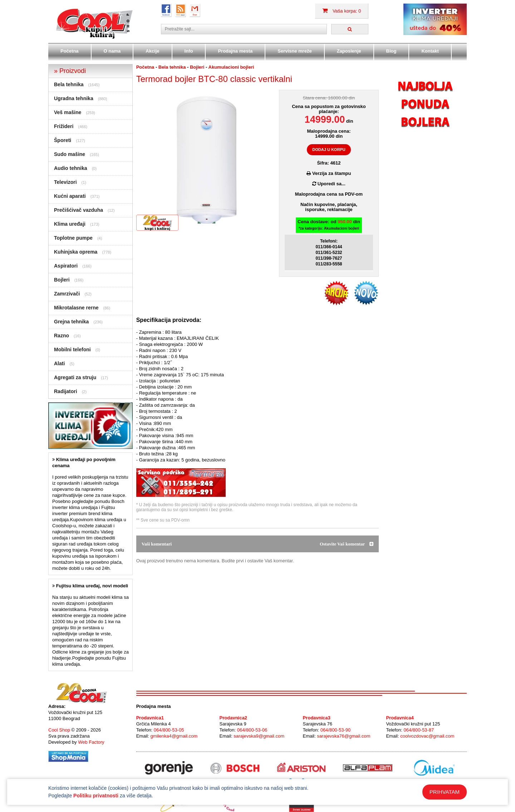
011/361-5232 (329, 253)
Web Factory (91, 742)
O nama (112, 51)
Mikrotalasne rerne (76, 308)
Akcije (152, 51)
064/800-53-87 (419, 730)
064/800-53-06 (252, 730)
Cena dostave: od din (329, 225)
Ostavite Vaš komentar (347, 544)
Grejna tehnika (71, 322)
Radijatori (66, 391)
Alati (59, 363)
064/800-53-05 (169, 730)
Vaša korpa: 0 (342, 11)
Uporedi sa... (329, 184)
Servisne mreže (295, 51)
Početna (70, 51)
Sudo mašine (70, 154)
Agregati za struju (75, 377)
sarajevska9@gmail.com (259, 736)
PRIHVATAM (445, 792)
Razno (62, 336)
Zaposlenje (349, 51)
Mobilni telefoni (72, 349)
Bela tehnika (69, 84)
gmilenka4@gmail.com (174, 736)
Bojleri (62, 280)
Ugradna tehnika (74, 98)
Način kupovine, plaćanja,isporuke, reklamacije (329, 207)
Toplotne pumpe (73, 238)
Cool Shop (59, 730)
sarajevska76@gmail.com (344, 736)
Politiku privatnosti (96, 796)
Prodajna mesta (235, 51)
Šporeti (63, 140)
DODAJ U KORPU (329, 150)
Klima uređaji (70, 224)
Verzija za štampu (329, 173)
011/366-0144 (329, 247)
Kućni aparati (70, 196)
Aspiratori (66, 266)
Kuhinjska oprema (76, 252)
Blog (391, 51)
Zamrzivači (67, 294)
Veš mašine (68, 112)
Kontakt (430, 51)
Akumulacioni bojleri (231, 67)
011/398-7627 (329, 258)
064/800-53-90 (336, 730)
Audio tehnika (71, 168)
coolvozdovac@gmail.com (427, 736)
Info (189, 51)
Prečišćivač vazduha (79, 210)
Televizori (65, 182)
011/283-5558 (329, 264)
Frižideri (64, 126)
